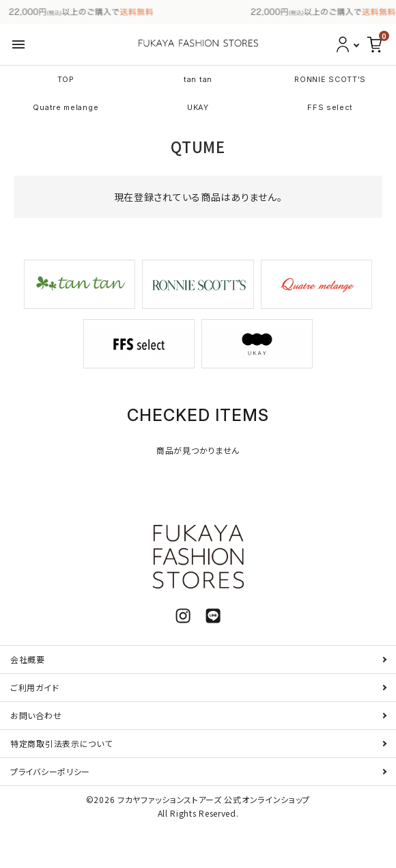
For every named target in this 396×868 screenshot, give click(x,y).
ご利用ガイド (34, 687)
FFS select (330, 107)
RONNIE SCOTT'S (330, 79)
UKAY (198, 107)
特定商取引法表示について (61, 743)
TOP (66, 79)
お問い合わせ (36, 715)
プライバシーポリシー (50, 771)
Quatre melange (66, 107)
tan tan (198, 79)
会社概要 (28, 659)
